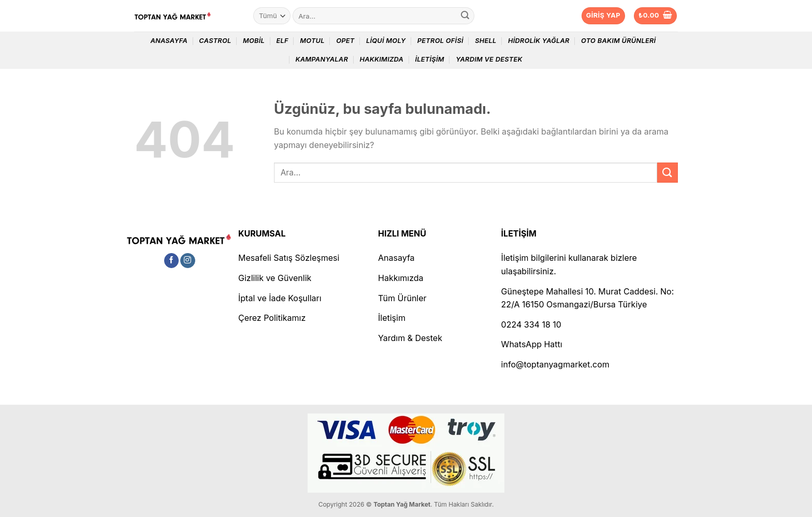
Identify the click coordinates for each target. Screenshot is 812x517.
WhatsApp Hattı (532, 344)
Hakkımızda (381, 59)
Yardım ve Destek (489, 59)
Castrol (215, 41)
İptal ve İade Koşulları (280, 298)
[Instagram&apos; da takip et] (188, 261)
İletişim (429, 59)
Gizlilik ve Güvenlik (275, 278)
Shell (485, 41)
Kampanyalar (322, 59)
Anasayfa (169, 41)
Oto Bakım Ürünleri (618, 41)
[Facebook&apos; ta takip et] (172, 261)
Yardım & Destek (410, 338)
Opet (345, 41)
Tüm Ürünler (402, 298)
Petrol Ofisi (440, 41)
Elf (282, 41)
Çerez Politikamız (272, 318)
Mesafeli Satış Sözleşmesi (289, 258)
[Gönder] (465, 16)
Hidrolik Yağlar (539, 41)
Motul (312, 41)
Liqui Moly (386, 41)
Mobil (254, 41)
